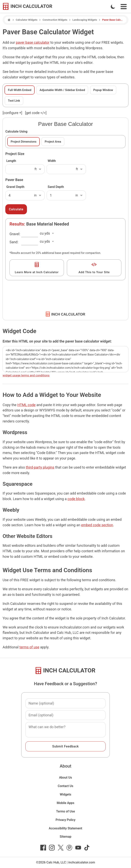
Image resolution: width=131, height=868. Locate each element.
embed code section (97, 525)
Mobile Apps (65, 803)
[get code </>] (36, 113)
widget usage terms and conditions (26, 375)
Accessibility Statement (65, 828)
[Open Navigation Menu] (124, 7)
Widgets (66, 794)
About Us (65, 777)
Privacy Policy (66, 820)
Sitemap (65, 837)
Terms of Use (65, 811)
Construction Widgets (55, 20)
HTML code (26, 405)
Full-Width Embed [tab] (20, 90)
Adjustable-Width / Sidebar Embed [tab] (62, 90)
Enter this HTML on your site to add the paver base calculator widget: (57, 341)
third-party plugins (40, 467)
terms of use (29, 647)
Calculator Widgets (27, 20)
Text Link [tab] (14, 101)
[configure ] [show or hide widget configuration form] (12, 113)
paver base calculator (33, 42)
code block (76, 499)
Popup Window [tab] (103, 90)
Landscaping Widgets (85, 20)
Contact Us (66, 786)
